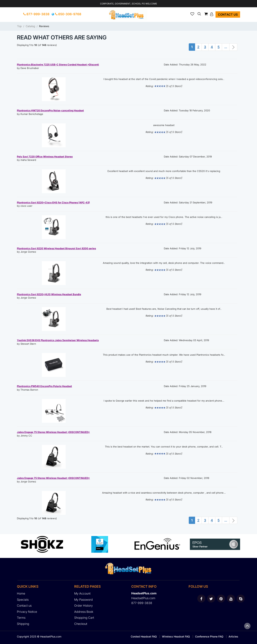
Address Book (84, 612)
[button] (212, 14)
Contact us (228, 15)
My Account (82, 593)
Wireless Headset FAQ (176, 636)
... (226, 47)
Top (19, 26)
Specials (23, 600)
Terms (21, 618)
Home (21, 593)
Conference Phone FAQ (209, 636)
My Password (83, 600)
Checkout (81, 624)
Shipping (23, 624)
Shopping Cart (84, 618)
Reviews (44, 26)
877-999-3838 (36, 14)
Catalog (30, 26)
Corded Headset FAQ (144, 636)
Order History (83, 606)
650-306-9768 (68, 14)
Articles (233, 636)
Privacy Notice (27, 612)
